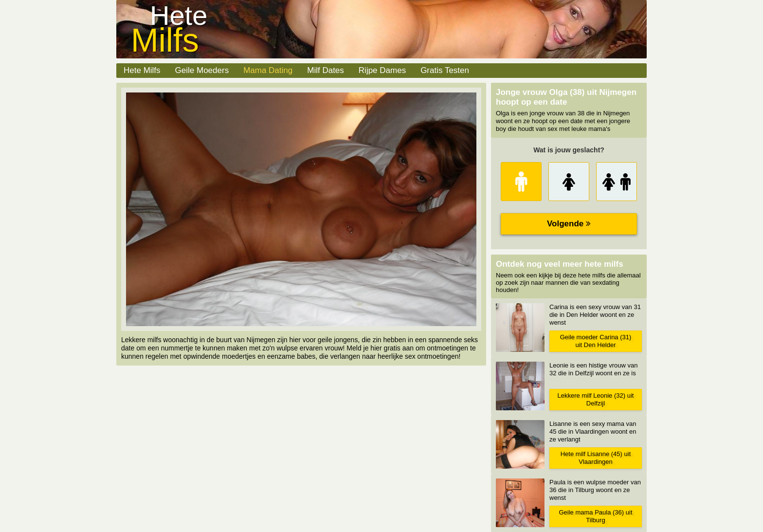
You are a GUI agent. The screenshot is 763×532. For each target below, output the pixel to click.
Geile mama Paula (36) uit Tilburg (595, 516)
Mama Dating (268, 70)
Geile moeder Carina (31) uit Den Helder (596, 341)
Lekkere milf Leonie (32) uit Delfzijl (596, 399)
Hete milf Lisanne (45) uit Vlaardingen (596, 458)
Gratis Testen (445, 70)
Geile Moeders (202, 70)
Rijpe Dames (382, 70)
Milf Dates (326, 70)
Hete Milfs (142, 70)
